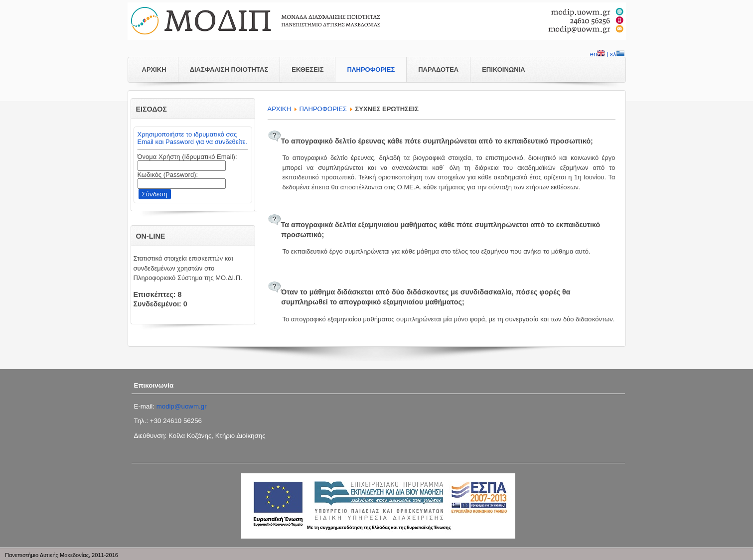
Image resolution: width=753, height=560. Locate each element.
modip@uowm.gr (182, 406)
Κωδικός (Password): (168, 175)
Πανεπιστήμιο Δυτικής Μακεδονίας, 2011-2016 (62, 555)
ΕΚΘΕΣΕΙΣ (307, 70)
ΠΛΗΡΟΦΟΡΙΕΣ (371, 70)
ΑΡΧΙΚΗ (154, 70)
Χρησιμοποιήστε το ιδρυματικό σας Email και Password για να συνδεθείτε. (192, 138)
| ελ (615, 55)
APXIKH (280, 109)
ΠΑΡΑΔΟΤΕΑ (438, 70)
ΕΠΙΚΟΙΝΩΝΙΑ (503, 70)
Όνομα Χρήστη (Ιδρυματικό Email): (187, 157)
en (598, 55)
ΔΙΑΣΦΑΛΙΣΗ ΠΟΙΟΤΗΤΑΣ (229, 70)
